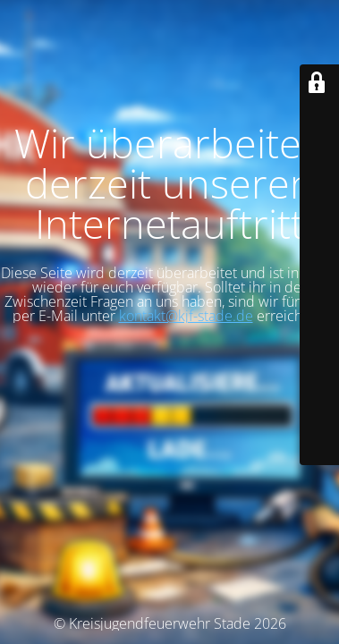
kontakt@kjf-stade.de (186, 316)
